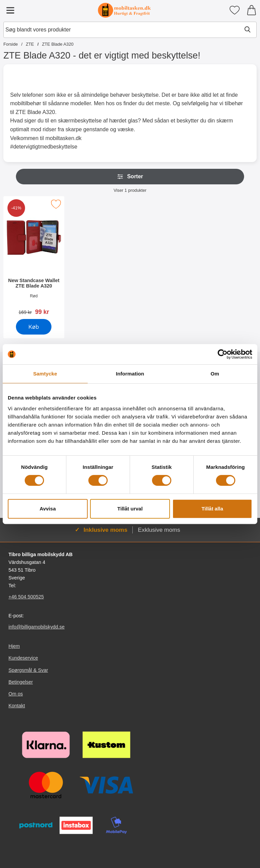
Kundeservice (23, 658)
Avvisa (48, 509)
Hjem (14, 646)
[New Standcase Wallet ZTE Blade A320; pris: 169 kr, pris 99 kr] (34, 258)
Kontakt (17, 706)
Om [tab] (215, 374)
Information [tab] (130, 374)
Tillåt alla (212, 509)
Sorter (130, 177)
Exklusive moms (159, 530)
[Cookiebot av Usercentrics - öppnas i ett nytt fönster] (223, 354)
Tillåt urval (130, 509)
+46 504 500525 (26, 597)
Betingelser (21, 682)
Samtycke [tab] (45, 374)
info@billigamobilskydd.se (37, 627)
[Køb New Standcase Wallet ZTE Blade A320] (34, 327)
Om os (16, 694)
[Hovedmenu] (10, 10)
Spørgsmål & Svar (28, 670)
